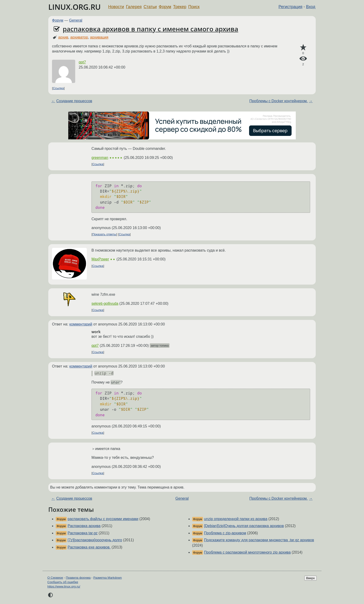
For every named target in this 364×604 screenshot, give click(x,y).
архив (63, 37)
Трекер (180, 7)
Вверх (310, 578)
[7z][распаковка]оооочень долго (95, 540)
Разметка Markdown (108, 578)
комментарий (81, 324)
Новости (116, 7)
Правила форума (78, 578)
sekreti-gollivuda (105, 304)
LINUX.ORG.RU (75, 7)
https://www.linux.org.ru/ (64, 586)
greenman (100, 158)
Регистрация (291, 7)
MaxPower (100, 259)
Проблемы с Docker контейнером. (278, 101)
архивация (99, 37)
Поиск (194, 7)
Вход (311, 7)
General (76, 20)
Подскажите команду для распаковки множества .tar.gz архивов (259, 540)
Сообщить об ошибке (63, 582)
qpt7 (82, 62)
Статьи (150, 7)
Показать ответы (104, 234)
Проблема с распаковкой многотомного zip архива (247, 552)
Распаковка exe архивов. (89, 547)
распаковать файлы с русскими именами (103, 519)
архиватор (79, 37)
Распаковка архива (84, 526)
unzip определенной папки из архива (236, 519)
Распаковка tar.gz (83, 533)
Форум (165, 7)
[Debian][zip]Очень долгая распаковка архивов (244, 526)
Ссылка (58, 88)
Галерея (134, 7)
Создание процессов (74, 101)
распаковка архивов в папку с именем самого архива (150, 29)
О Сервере (55, 578)
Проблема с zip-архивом (225, 533)
